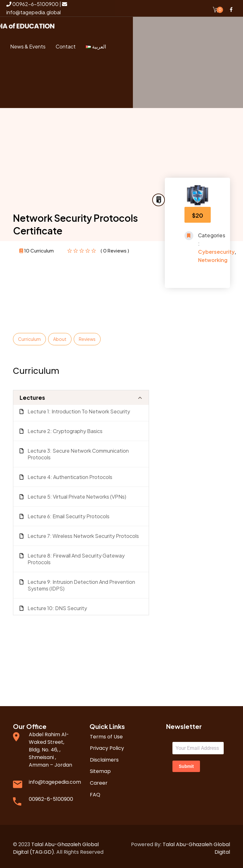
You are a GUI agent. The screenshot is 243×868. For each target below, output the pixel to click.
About (60, 335)
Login (42, 71)
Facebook (231, 10)
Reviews (87, 335)
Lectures (32, 394)
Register (38, 93)
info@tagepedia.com (55, 778)
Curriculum (29, 335)
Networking (213, 256)
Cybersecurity (216, 248)
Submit (186, 763)
